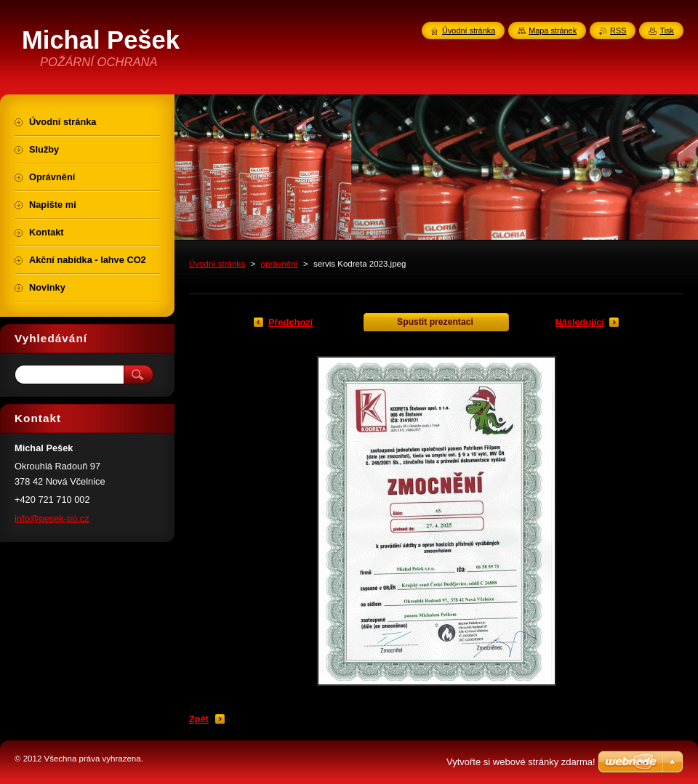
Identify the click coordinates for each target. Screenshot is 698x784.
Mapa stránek (553, 31)
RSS (618, 31)
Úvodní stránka (217, 264)
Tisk (667, 31)
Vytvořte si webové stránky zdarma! (521, 762)
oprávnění (280, 264)
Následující (579, 322)
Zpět (199, 719)
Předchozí (290, 322)
